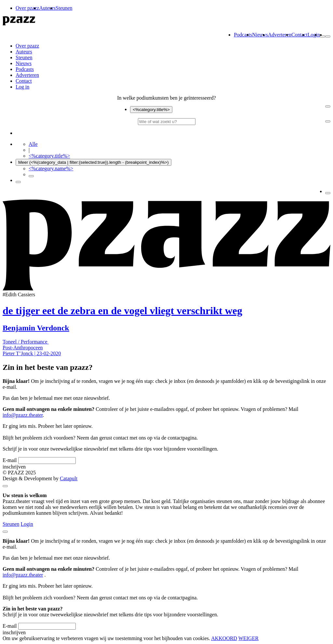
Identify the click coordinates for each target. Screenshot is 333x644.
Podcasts (243, 35)
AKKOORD (224, 638)
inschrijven (14, 467)
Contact (300, 35)
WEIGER (248, 638)
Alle (33, 144)
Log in (22, 87)
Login (314, 35)
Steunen (64, 8)
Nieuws (260, 35)
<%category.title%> (151, 110)
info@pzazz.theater (23, 415)
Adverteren (280, 35)
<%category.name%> (51, 168)
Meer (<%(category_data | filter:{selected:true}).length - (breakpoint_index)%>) (93, 162)
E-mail (10, 460)
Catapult (69, 478)
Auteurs (47, 8)
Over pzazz (27, 8)
